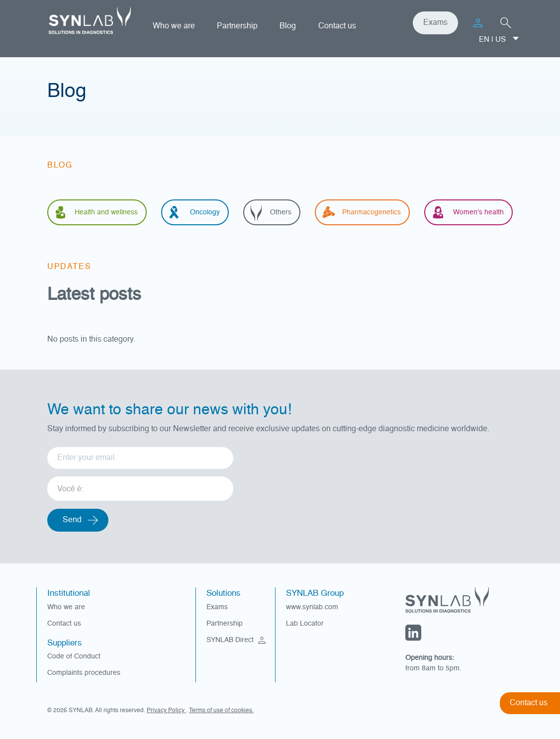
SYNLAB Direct (237, 640)
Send (72, 520)
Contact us (337, 26)
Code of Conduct (74, 656)
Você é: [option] (70, 489)
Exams (435, 23)
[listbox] (140, 485)
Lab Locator (305, 624)
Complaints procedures (84, 673)
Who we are (174, 26)
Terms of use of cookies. (221, 711)
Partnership (237, 26)
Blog (288, 26)
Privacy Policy (166, 711)
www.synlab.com (312, 607)
